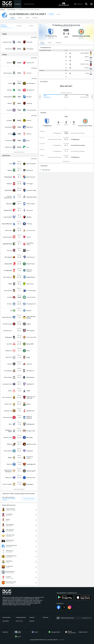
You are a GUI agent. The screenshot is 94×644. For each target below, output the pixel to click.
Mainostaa (46, 617)
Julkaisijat (32, 617)
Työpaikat (32, 621)
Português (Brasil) (54, 632)
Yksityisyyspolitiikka (21, 617)
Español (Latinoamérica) (70, 632)
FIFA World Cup (29, 4)
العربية (18, 636)
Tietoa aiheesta (6, 617)
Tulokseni (78, 4)
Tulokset (18, 4)
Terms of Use (19, 621)
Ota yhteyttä (6, 621)
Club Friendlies (12, 10)
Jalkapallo (4, 10)
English (35, 632)
